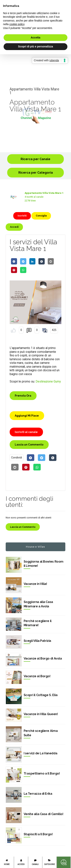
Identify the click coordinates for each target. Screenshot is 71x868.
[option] (35, 114)
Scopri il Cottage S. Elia (41, 695)
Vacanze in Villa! (35, 584)
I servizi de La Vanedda (41, 753)
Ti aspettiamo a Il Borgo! (42, 773)
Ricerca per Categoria (36, 173)
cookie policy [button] (17, 24)
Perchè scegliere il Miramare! (38, 623)
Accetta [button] (35, 38)
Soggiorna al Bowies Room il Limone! (44, 564)
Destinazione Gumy (48, 382)
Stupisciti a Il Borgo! (38, 834)
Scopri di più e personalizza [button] (35, 46)
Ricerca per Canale (35, 159)
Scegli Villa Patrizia (37, 641)
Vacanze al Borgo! (37, 676)
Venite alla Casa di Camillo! (44, 814)
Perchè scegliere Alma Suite (41, 733)
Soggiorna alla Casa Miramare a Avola (38, 604)
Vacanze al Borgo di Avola (43, 658)
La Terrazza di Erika (38, 794)
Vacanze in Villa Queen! (41, 714)
